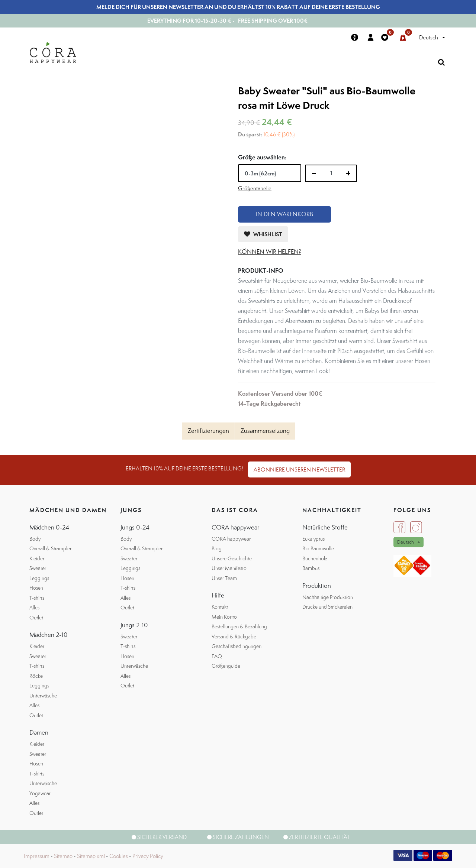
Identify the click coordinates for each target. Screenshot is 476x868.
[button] (263, 234)
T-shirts (37, 598)
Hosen (36, 588)
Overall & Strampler (50, 548)
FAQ (217, 656)
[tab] (208, 431)
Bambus (311, 568)
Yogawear (40, 793)
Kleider (37, 558)
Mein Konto (224, 617)
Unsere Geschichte (232, 558)
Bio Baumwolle (318, 548)
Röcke (36, 676)
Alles (34, 608)
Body (35, 539)
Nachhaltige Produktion (328, 597)
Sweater (38, 568)
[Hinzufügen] (348, 173)
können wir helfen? (270, 252)
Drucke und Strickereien (327, 607)
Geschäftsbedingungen (237, 646)
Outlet (36, 618)
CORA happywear (231, 539)
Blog (217, 548)
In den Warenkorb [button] (284, 214)
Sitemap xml (91, 856)
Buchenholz (315, 558)
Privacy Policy (148, 856)
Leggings (39, 578)
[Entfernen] (314, 174)
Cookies (119, 856)
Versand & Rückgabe (234, 637)
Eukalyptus (313, 539)
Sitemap (63, 856)
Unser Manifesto (229, 568)
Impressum (37, 856)
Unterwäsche (43, 696)
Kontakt (220, 607)
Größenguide (226, 666)
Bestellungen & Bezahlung (239, 626)
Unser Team (224, 578)
